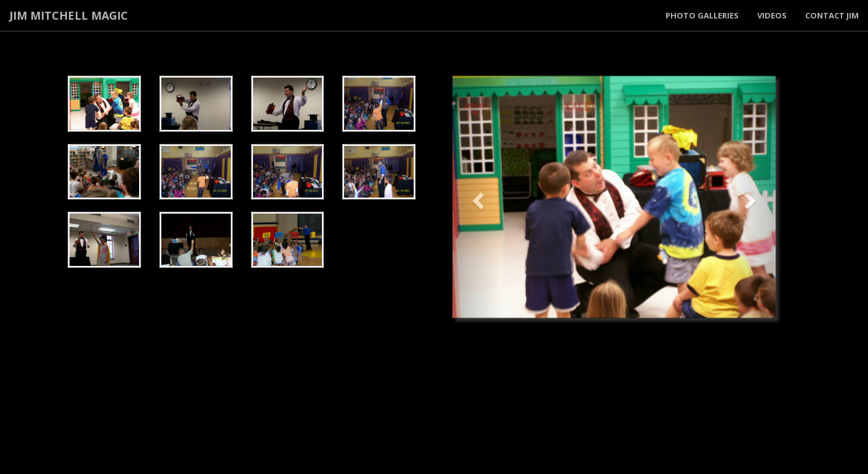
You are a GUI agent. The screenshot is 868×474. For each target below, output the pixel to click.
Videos (772, 15)
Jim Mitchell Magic (69, 15)
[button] (477, 197)
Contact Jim (832, 15)
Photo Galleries (702, 15)
